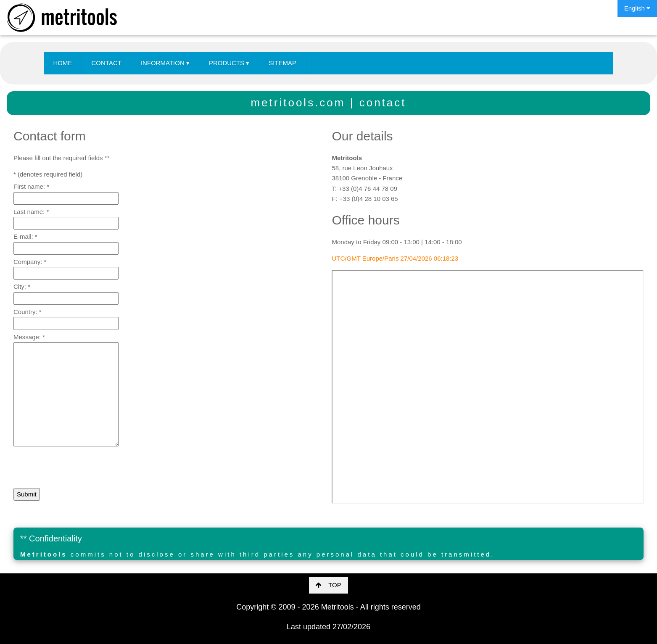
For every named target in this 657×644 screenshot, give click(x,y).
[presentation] (77, 468)
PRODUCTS (229, 63)
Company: (30, 262)
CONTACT (107, 63)
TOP (328, 585)
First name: (31, 186)
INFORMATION (165, 63)
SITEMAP (282, 63)
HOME (63, 63)
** (107, 158)
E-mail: (25, 236)
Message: (29, 337)
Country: (28, 312)
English (637, 8)
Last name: (31, 212)
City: (22, 286)
